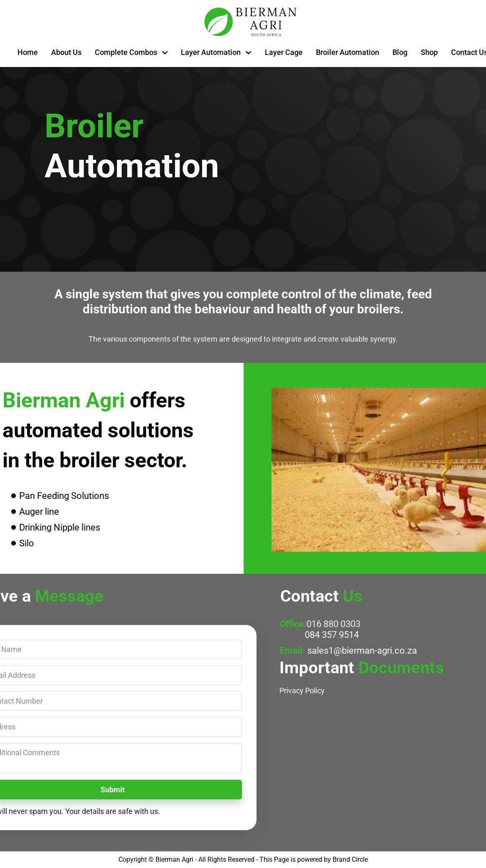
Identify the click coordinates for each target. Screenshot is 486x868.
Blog (400, 52)
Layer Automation (216, 52)
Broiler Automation (348, 52)
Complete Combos (131, 52)
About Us (66, 52)
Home (28, 52)
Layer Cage (284, 52)
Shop (429, 52)
